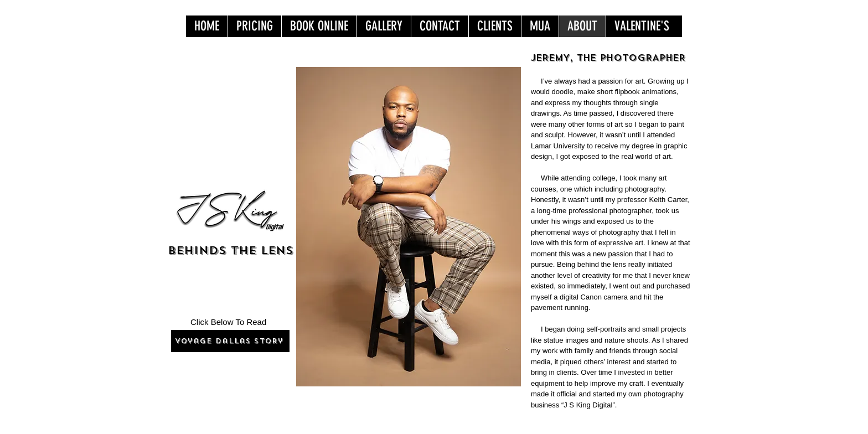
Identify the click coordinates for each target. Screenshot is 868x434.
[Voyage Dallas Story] (230, 341)
